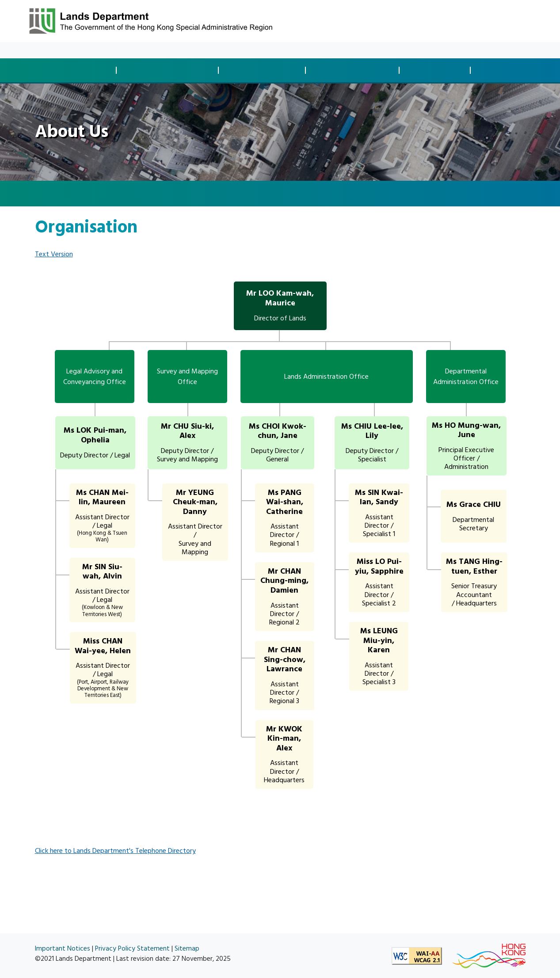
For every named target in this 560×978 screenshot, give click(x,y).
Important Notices (63, 949)
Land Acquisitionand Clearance (265, 70)
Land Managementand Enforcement (355, 70)
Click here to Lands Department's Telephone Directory (115, 851)
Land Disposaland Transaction (75, 70)
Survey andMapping (437, 70)
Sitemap (187, 949)
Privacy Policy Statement (132, 949)
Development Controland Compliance (170, 70)
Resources (112, 50)
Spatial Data (510, 70)
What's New (72, 50)
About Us (148, 50)
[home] (39, 194)
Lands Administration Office (326, 377)
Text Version (54, 254)
